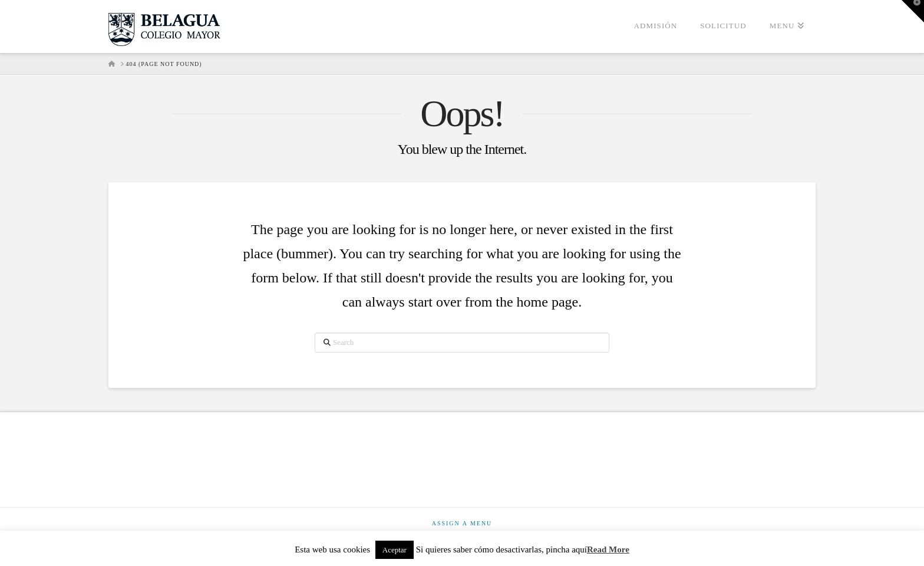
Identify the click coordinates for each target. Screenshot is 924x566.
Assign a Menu (462, 523)
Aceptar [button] (395, 550)
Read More (608, 549)
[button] (913, 11)
